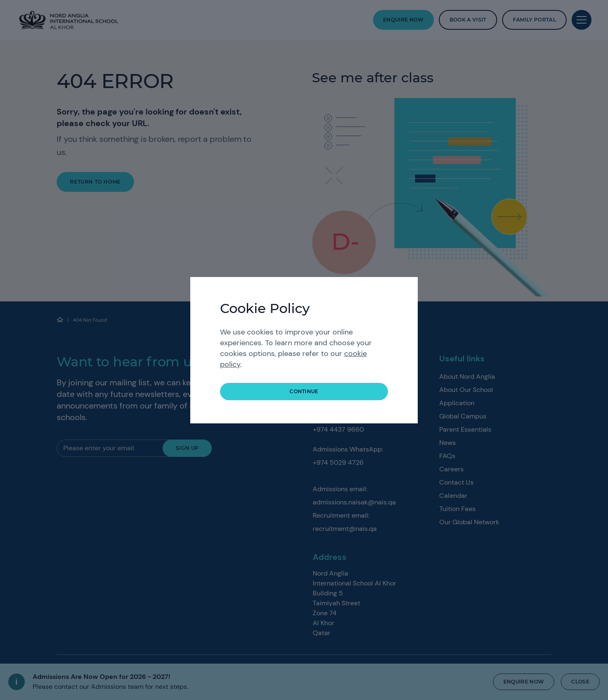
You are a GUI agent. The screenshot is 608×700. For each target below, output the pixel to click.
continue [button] (304, 391)
